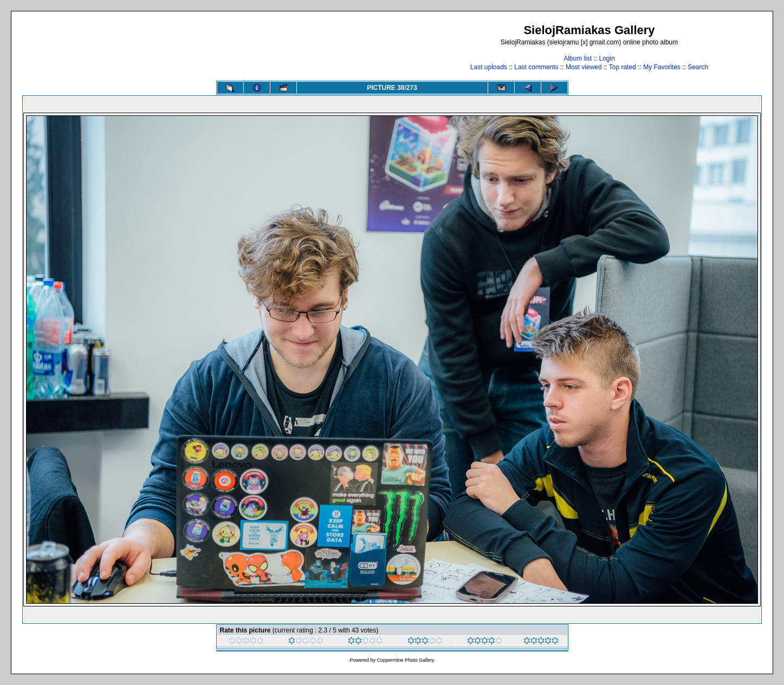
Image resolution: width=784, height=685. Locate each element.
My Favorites (662, 67)
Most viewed (584, 67)
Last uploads (489, 67)
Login (607, 58)
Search (698, 67)
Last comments (536, 67)
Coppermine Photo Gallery (405, 660)
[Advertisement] (219, 47)
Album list (578, 58)
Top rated (623, 67)
